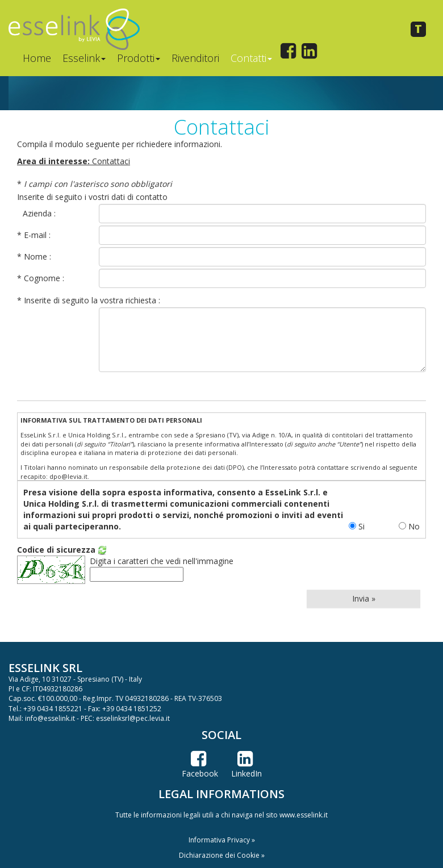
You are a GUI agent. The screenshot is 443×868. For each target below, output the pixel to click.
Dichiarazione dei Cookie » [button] (222, 855)
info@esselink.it (50, 718)
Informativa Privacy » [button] (222, 840)
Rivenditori (195, 58)
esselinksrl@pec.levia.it (133, 718)
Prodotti (139, 58)
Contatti (251, 58)
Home (37, 58)
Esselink (84, 58)
